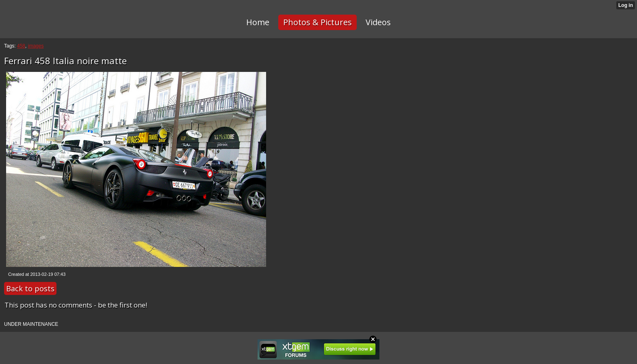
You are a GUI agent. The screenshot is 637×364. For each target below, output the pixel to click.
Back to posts (30, 288)
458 (21, 46)
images (36, 46)
